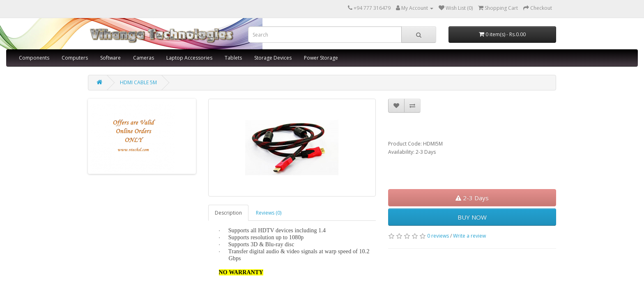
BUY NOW (472, 217)
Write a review (469, 236)
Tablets (233, 58)
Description (228, 213)
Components (34, 58)
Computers (75, 58)
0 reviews (438, 236)
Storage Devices (273, 58)
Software (110, 58)
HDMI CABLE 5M (138, 82)
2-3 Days (472, 198)
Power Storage (321, 58)
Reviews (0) (269, 213)
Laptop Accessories (189, 58)
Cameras (144, 58)
